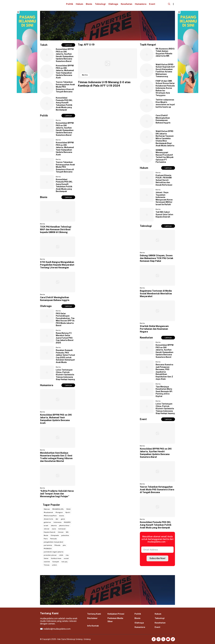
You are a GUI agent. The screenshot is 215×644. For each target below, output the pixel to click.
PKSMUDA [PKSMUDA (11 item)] (48, 549)
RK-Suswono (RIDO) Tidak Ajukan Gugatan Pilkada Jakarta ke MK (165, 52)
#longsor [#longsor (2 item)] (59, 512)
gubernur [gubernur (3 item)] (47, 522)
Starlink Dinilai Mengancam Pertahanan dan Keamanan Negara (154, 329)
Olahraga (113, 4)
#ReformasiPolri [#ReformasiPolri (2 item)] (50, 516)
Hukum (79, 4)
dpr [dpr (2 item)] (57, 519)
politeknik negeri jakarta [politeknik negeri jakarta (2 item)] (54, 552)
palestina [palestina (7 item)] (65, 535)
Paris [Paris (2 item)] (46, 539)
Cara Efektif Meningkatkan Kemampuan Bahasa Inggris (55, 299)
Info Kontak (93, 626)
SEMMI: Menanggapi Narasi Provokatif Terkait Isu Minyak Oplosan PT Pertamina (165, 156)
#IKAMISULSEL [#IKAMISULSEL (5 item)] (58, 509)
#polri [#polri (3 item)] (68, 512)
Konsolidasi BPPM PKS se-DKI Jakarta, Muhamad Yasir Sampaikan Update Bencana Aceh (65, 72)
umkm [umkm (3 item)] (54, 565)
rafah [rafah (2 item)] (61, 555)
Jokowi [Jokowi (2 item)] (46, 529)
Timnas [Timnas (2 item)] (47, 565)
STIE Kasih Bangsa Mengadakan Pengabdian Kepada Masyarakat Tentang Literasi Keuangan (57, 265)
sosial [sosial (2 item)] (66, 558)
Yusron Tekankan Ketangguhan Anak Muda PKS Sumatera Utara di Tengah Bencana (65, 87)
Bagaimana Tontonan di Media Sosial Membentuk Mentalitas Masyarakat (156, 294)
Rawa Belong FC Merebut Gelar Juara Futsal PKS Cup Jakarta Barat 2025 (65, 338)
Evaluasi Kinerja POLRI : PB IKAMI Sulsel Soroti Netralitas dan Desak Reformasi (164, 180)
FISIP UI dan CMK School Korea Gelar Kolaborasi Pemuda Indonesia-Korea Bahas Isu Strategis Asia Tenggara (165, 88)
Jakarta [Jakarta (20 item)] (54, 526)
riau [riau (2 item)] (67, 555)
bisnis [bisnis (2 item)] (62, 516)
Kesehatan (126, 4)
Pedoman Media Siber (115, 620)
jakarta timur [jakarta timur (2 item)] (64, 526)
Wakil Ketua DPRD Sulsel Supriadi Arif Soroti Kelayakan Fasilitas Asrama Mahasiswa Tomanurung (165, 71)
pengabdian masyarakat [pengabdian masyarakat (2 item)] (53, 542)
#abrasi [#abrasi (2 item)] (47, 509)
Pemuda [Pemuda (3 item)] (53, 539)
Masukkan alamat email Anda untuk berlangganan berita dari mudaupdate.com (157, 539)
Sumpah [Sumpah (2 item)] (56, 562)
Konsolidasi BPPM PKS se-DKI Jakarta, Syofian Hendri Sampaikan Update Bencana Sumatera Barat (65, 55)
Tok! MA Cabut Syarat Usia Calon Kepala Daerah (164, 214)
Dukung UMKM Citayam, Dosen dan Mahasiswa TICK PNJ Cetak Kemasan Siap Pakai (157, 258)
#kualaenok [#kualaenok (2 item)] (48, 512)
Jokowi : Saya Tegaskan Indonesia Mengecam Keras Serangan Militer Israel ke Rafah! (164, 198)
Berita (58, 120)
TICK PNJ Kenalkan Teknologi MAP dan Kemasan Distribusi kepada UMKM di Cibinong (56, 229)
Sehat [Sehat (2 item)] (46, 558)
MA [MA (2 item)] (67, 532)
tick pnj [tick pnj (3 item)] (64, 562)
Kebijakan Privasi (116, 614)
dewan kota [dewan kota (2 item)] (48, 519)
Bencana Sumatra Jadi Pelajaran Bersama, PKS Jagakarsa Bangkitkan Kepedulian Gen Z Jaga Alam (164, 372)
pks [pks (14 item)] (64, 545)
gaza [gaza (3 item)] (63, 519)
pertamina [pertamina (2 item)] (48, 545)
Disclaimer (92, 618)
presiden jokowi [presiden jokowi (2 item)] (50, 555)
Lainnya (68, 45)
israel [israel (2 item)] (46, 526)
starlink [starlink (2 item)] (47, 562)
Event (152, 4)
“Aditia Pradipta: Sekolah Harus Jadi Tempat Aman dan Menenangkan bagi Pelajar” (57, 494)
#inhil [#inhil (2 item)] (68, 509)
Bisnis (89, 4)
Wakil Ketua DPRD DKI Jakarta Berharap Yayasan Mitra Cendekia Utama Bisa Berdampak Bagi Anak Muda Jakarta (165, 138)
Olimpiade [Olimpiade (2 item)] (55, 535)
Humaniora (141, 4)
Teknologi (100, 4)
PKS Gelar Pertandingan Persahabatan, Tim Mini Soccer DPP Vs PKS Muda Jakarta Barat (65, 320)
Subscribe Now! (157, 558)
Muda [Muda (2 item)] (46, 535)
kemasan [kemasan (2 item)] (62, 529)
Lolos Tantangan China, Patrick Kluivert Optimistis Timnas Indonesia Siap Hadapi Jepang (65, 375)
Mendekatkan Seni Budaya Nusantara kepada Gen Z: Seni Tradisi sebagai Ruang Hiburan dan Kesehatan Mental (56, 457)
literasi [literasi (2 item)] (61, 532)
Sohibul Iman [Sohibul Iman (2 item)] (56, 558)
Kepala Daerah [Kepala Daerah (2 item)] (50, 532)
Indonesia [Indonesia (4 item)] (58, 522)
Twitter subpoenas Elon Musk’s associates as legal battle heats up (165, 103)
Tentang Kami (94, 614)
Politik (70, 4)
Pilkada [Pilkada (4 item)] (57, 545)
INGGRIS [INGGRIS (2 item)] (67, 522)
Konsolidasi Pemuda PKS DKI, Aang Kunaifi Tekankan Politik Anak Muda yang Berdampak (64, 104)
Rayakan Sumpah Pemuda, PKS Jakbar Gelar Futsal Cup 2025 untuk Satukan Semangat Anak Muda (65, 356)
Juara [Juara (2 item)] (54, 529)
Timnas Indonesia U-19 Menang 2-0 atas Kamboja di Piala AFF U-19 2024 (104, 84)
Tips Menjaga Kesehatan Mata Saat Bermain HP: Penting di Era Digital (164, 391)
